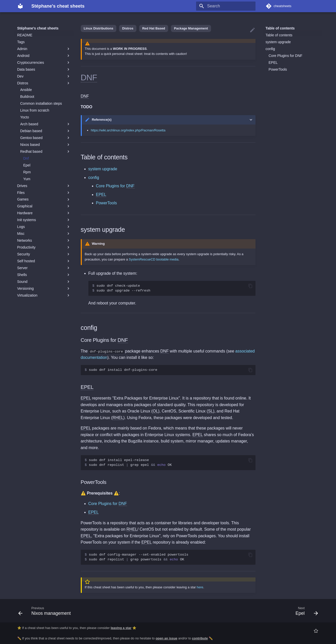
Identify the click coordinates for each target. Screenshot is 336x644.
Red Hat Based (154, 28)
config (270, 49)
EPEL (273, 63)
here (200, 587)
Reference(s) (102, 120)
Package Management (191, 28)
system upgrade (278, 42)
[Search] (226, 6)
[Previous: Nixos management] (46, 611)
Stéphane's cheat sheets (38, 28)
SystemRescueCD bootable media (154, 259)
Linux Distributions (99, 28)
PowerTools (278, 69)
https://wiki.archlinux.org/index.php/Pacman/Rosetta (128, 130)
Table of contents (280, 28)
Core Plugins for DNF (286, 56)
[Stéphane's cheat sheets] (20, 6)
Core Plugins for (115, 186)
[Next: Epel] (305, 611)
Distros (128, 28)
